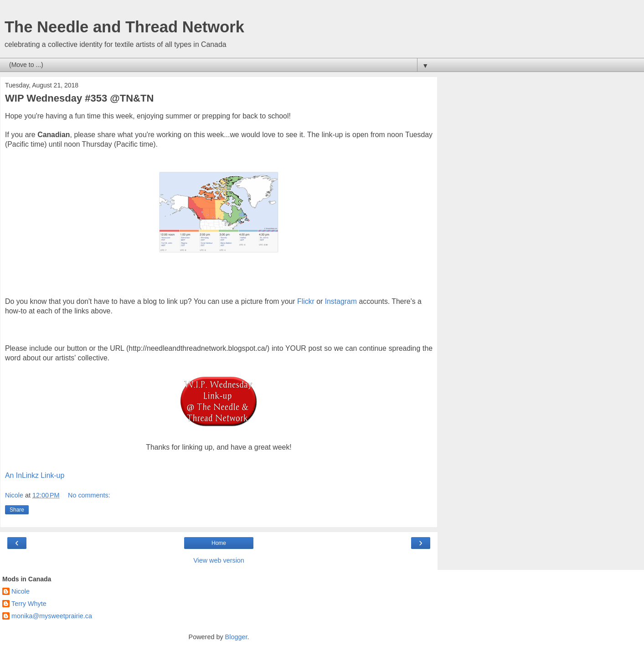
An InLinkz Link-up (35, 475)
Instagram (341, 301)
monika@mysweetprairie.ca (52, 616)
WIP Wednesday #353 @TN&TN (79, 98)
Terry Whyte (29, 604)
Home (219, 543)
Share (17, 510)
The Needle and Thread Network (124, 27)
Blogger (236, 637)
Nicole (21, 591)
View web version (219, 560)
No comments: (89, 495)
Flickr (306, 301)
